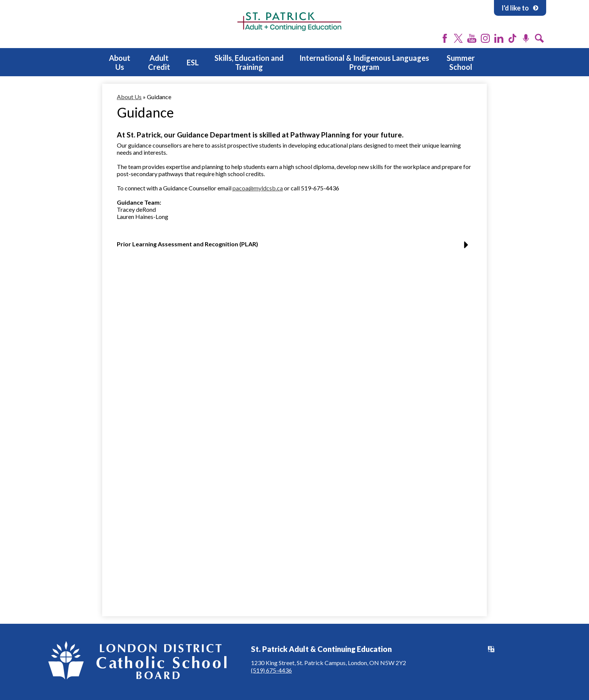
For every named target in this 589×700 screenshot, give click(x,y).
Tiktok (512, 38)
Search (539, 38)
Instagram (485, 38)
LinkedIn (499, 38)
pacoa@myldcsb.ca (258, 188)
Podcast (526, 38)
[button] (294, 247)
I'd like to (520, 8)
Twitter (458, 38)
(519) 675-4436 (271, 670)
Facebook (445, 38)
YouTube (472, 38)
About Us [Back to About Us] (129, 97)
